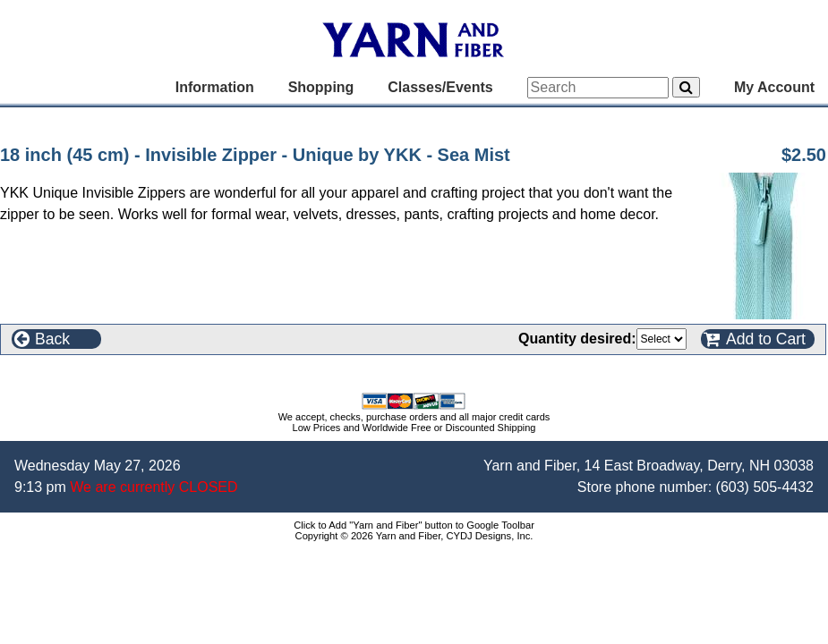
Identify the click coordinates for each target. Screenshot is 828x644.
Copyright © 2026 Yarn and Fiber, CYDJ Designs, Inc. (414, 536)
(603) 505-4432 (765, 487)
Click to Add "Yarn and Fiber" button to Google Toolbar (414, 525)
